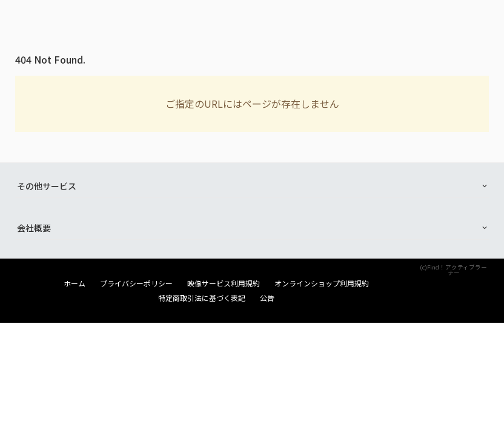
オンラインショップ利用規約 (322, 283)
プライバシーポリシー (136, 283)
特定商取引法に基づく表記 (202, 298)
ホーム (75, 283)
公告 (267, 298)
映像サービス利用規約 (224, 283)
